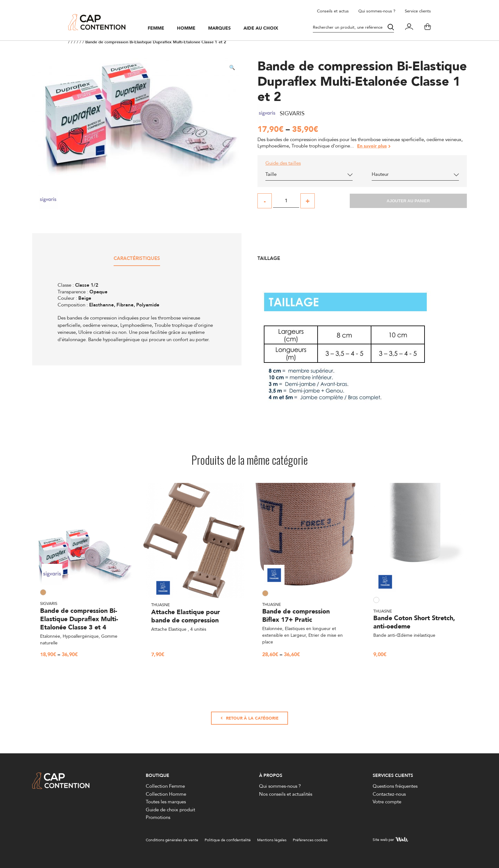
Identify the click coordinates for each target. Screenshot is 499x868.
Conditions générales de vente (172, 840)
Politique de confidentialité (228, 840)
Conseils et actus (333, 11)
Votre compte (387, 802)
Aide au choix (261, 28)
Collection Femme (165, 786)
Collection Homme (166, 794)
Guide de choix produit (170, 810)
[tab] (137, 261)
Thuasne (161, 605)
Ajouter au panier (408, 201)
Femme (156, 28)
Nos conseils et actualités (286, 794)
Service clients (418, 11)
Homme (186, 28)
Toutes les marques (166, 802)
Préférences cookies (310, 840)
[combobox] (309, 176)
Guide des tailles (283, 163)
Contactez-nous (389, 794)
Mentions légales (272, 840)
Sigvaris (49, 603)
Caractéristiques (137, 259)
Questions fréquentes (395, 786)
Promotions (158, 817)
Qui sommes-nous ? (377, 11)
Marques (219, 28)
